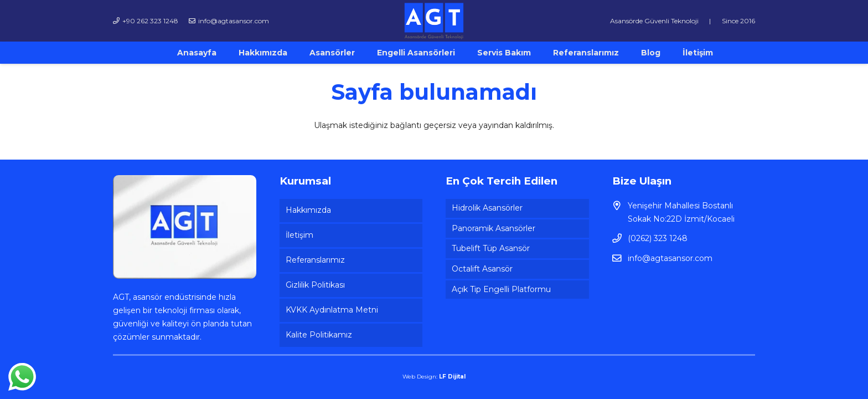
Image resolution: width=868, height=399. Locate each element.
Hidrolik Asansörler (487, 208)
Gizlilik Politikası (315, 285)
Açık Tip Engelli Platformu (501, 289)
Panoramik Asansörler (494, 228)
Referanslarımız (315, 260)
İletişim (299, 235)
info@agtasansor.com (670, 258)
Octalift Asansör (482, 269)
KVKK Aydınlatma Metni (332, 310)
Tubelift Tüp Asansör (491, 248)
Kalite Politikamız (319, 335)
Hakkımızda (308, 210)
